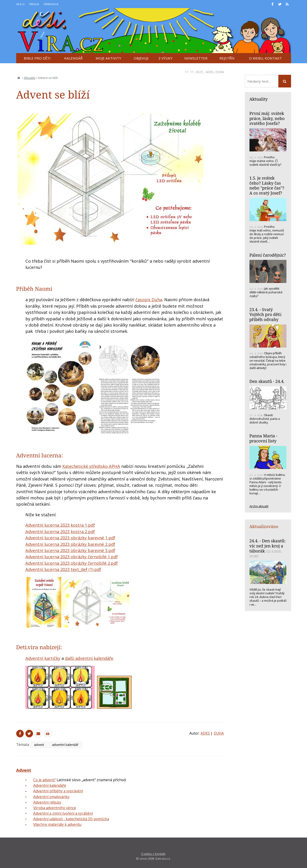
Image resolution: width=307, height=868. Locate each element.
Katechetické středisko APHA (91, 466)
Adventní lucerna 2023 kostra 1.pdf (60, 525)
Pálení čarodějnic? (268, 255)
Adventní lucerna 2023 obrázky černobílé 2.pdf (72, 563)
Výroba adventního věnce (55, 808)
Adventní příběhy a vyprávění (58, 791)
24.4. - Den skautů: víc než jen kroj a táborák (268, 546)
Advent (24, 770)
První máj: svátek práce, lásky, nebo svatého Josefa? (267, 118)
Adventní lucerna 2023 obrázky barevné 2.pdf (70, 544)
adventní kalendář (65, 745)
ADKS (210, 72)
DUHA (220, 72)
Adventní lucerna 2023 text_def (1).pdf (63, 569)
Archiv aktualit (259, 506)
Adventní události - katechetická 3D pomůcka (71, 819)
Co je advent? (44, 780)
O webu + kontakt (153, 854)
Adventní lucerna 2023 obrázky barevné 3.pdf (70, 550)
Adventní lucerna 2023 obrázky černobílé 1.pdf (72, 557)
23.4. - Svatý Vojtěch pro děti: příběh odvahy (266, 314)
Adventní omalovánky (51, 797)
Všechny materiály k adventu (57, 824)
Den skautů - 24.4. (267, 381)
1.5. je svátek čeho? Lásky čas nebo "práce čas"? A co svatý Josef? (267, 185)
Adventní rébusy (47, 802)
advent (39, 745)
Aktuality (30, 78)
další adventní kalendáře (89, 658)
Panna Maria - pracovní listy (263, 438)
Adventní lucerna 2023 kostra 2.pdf (60, 532)
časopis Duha (149, 300)
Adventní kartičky (43, 658)
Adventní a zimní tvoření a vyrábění (63, 813)
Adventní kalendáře (50, 785)
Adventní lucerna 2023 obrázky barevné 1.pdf (70, 538)
